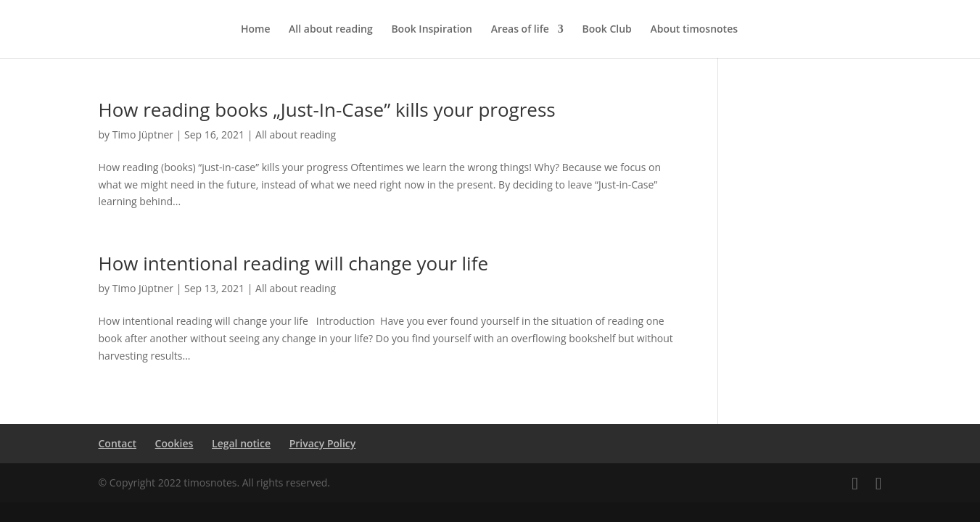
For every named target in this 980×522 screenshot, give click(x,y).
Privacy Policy (323, 443)
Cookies (174, 443)
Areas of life (520, 30)
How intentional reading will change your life (294, 263)
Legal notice (241, 443)
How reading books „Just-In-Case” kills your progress (327, 109)
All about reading (331, 30)
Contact (118, 443)
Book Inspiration (432, 30)
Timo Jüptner (143, 134)
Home (256, 30)
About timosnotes (694, 30)
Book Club (606, 30)
